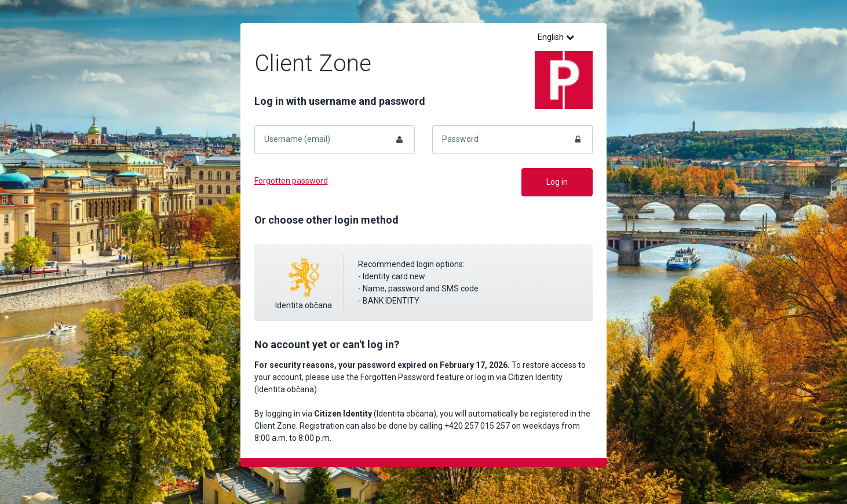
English (556, 37)
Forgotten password (291, 181)
